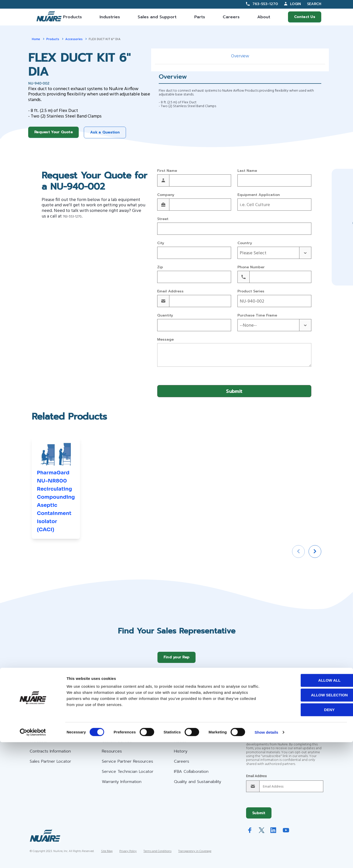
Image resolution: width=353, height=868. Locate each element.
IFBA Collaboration (191, 775)
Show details (267, 858)
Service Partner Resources (127, 765)
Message (165, 340)
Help (107, 732)
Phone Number (251, 267)
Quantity (165, 316)
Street (163, 219)
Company (166, 195)
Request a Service (313, 703)
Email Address (170, 291)
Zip (160, 267)
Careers (231, 17)
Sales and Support (157, 17)
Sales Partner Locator (50, 765)
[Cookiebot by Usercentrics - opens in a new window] (33, 858)
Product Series (251, 291)
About (264, 17)
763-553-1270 (265, 4)
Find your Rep (177, 661)
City (161, 243)
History (181, 755)
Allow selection (311, 821)
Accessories (74, 39)
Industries (110, 17)
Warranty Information (122, 786)
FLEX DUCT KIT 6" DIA (105, 39)
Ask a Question (105, 132)
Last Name (247, 171)
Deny (311, 835)
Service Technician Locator (128, 775)
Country (245, 243)
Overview (240, 56)
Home (36, 39)
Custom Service (117, 745)
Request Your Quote (53, 132)
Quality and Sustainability (198, 786)
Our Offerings (47, 732)
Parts (200, 17)
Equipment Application (259, 195)
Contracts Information (50, 755)
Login (295, 4)
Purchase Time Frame (257, 316)
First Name (167, 171)
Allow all (311, 806)
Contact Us (305, 17)
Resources (112, 755)
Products (72, 17)
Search (314, 4)
